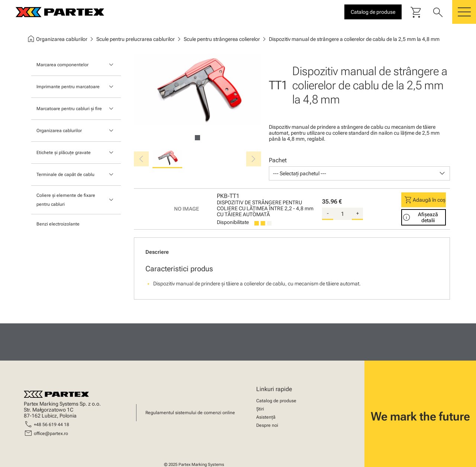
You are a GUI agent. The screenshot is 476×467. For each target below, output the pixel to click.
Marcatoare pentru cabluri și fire (69, 109)
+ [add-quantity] (358, 213)
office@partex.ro (51, 434)
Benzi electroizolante (58, 224)
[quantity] (342, 214)
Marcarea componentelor (62, 65)
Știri (260, 409)
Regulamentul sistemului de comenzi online (190, 413)
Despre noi (267, 425)
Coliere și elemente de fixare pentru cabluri (66, 200)
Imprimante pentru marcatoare (68, 87)
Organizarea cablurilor (59, 131)
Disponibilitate (233, 222)
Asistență (266, 417)
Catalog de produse (276, 401)
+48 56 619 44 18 (52, 425)
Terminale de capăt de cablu (65, 175)
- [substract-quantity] (328, 213)
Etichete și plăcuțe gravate (64, 153)
